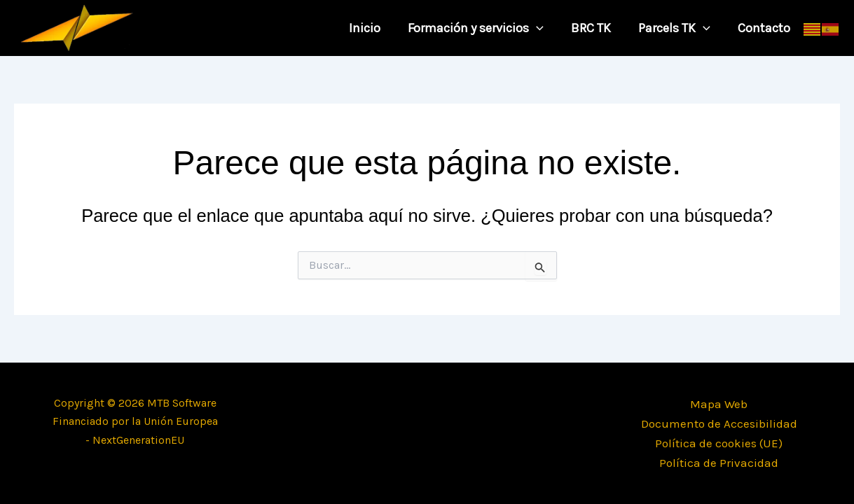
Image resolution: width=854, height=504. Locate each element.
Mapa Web (719, 404)
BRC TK (596, 28)
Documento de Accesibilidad (719, 423)
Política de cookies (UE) (719, 443)
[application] (543, 28)
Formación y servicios (483, 28)
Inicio (374, 28)
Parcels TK (677, 28)
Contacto (765, 28)
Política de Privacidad (719, 463)
